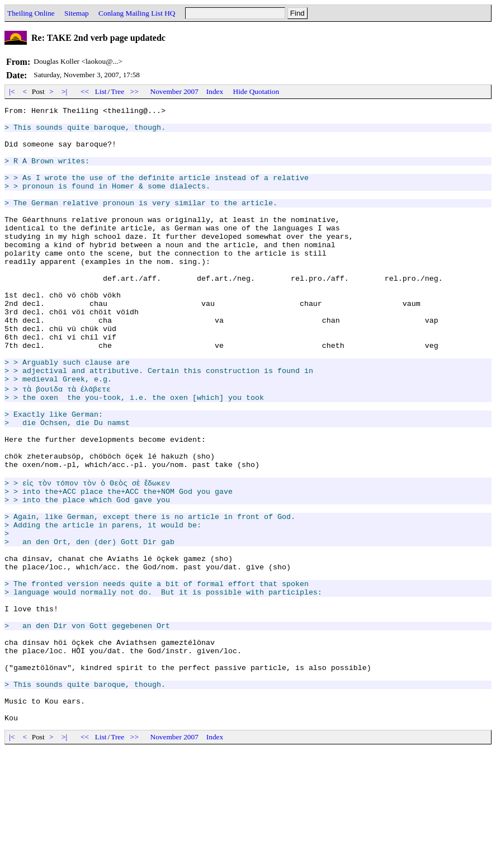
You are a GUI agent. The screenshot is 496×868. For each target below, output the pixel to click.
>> (135, 91)
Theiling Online (31, 13)
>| (65, 91)
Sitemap (77, 13)
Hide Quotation (256, 91)
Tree (117, 91)
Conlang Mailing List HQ (137, 13)
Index (215, 91)
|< (12, 91)
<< (85, 91)
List (101, 91)
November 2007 (174, 91)
